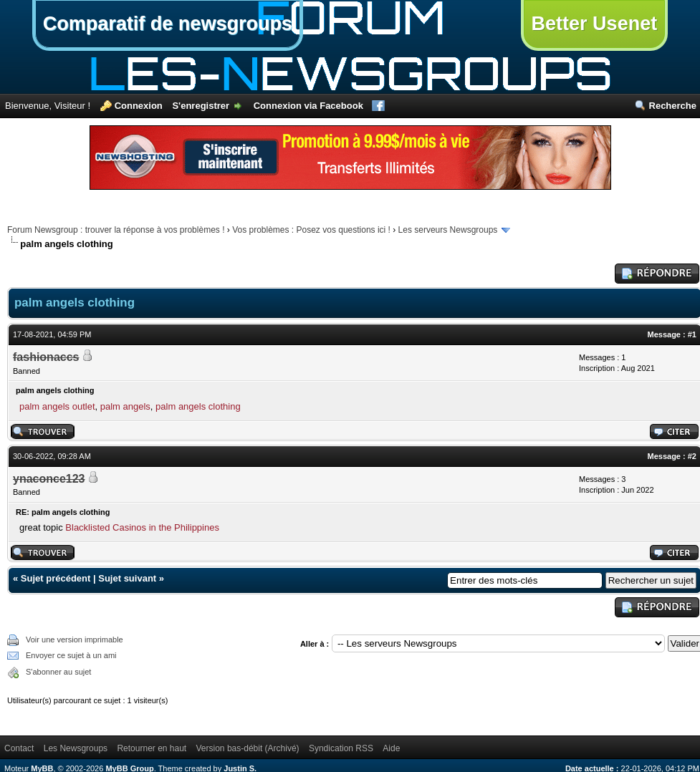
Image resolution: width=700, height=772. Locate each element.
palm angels (125, 406)
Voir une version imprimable (75, 640)
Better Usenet (595, 24)
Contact (19, 748)
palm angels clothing (198, 406)
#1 (692, 334)
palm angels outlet (57, 406)
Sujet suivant (127, 578)
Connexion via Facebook (308, 106)
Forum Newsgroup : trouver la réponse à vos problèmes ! (116, 230)
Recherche (673, 106)
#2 (692, 456)
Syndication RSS (341, 748)
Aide (391, 748)
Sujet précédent (56, 578)
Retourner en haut (152, 748)
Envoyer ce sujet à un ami (71, 655)
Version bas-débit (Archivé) (248, 748)
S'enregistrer (201, 106)
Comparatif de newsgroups (168, 24)
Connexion (139, 106)
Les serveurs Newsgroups (448, 230)
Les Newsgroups (76, 748)
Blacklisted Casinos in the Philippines (142, 527)
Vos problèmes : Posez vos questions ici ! (311, 230)
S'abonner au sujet (58, 672)
